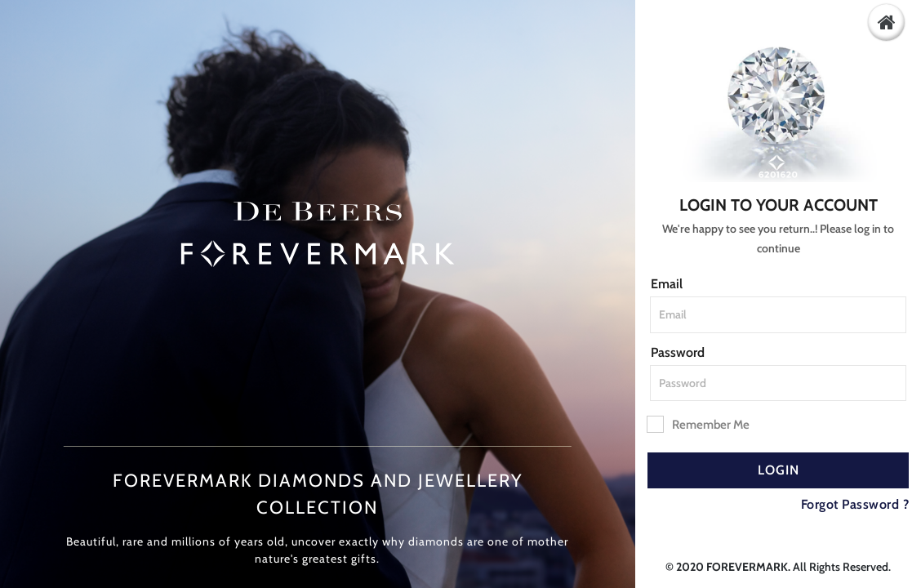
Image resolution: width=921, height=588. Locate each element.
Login (779, 470)
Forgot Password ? (855, 504)
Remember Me (699, 424)
